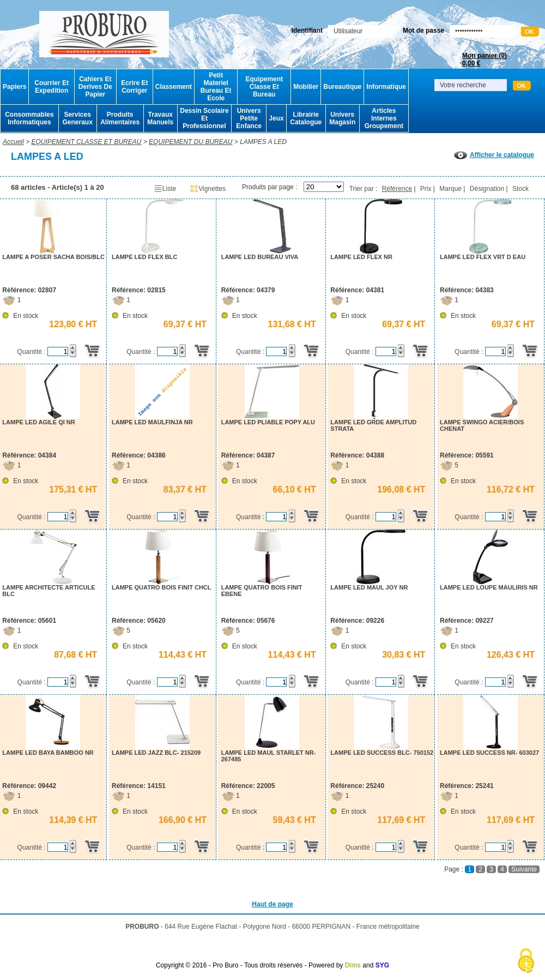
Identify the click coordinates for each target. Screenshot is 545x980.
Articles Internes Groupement (384, 118)
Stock (520, 189)
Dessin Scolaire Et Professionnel (204, 118)
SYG (382, 965)
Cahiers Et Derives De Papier (95, 87)
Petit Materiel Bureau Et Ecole (216, 87)
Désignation (487, 189)
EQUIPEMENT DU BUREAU (190, 142)
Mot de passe (423, 31)
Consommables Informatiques (29, 118)
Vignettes (208, 189)
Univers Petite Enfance (249, 118)
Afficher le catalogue (494, 155)
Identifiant (307, 31)
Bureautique (342, 87)
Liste (165, 189)
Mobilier (306, 87)
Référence (397, 189)
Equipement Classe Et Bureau (264, 87)
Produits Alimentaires (120, 118)
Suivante (524, 869)
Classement (174, 87)
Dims (353, 965)
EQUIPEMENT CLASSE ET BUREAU (86, 142)
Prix (426, 189)
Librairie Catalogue (306, 118)
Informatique (386, 87)
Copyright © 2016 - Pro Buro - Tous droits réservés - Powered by (249, 965)
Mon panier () (485, 59)
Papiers (14, 87)
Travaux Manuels (160, 118)
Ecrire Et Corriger (134, 87)
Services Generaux (77, 118)
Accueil (13, 142)
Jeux (276, 118)
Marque (450, 189)
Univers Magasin (342, 118)
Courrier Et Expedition (52, 87)
